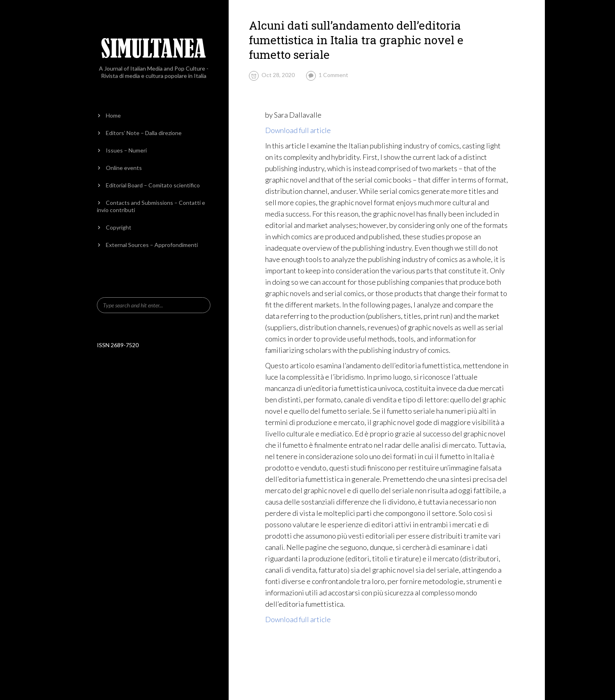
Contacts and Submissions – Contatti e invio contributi (151, 206)
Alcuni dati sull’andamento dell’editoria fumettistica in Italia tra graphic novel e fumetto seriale (356, 40)
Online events (124, 168)
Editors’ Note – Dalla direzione (144, 133)
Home (113, 115)
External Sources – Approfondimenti (152, 245)
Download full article (298, 130)
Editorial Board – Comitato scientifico (153, 185)
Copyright (119, 227)
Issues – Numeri (126, 150)
